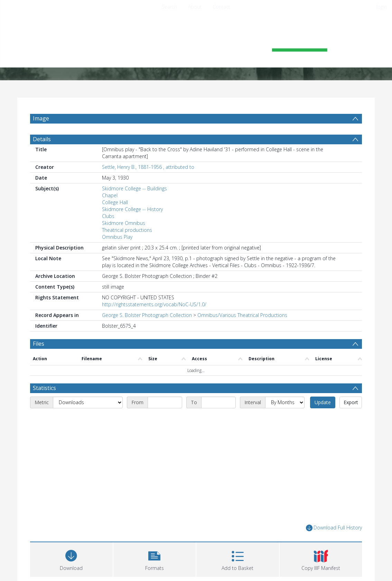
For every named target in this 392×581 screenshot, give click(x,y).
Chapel (110, 195)
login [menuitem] (382, 7)
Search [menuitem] (169, 7)
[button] (155, 559)
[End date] (218, 402)
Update (323, 402)
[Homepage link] (196, 44)
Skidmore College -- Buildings (134, 188)
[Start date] (165, 402)
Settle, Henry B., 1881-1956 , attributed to (148, 167)
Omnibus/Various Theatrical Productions (242, 315)
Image (41, 118)
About (195, 7)
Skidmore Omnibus (124, 223)
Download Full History (334, 528)
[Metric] (88, 402)
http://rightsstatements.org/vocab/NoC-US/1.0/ (154, 304)
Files (39, 344)
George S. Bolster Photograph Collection (147, 315)
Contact (221, 7)
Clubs (108, 216)
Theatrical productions (127, 230)
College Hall (115, 202)
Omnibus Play (117, 237)
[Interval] (285, 402)
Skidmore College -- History (132, 209)
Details (42, 139)
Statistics (44, 388)
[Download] (71, 559)
